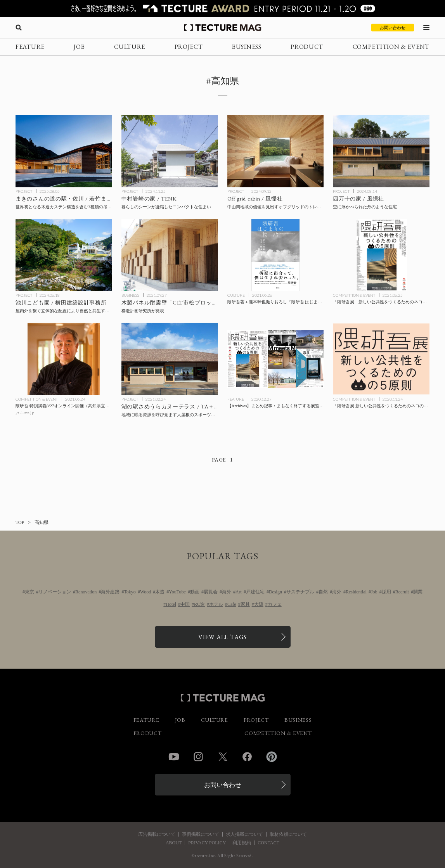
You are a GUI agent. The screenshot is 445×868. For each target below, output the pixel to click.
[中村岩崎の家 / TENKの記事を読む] (170, 151)
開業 (418, 592)
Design (275, 592)
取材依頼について (288, 834)
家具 (245, 604)
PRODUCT (307, 47)
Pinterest (272, 757)
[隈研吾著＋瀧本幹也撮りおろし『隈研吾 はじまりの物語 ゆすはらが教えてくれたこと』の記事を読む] (276, 255)
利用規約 (242, 843)
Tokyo (130, 592)
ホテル (216, 604)
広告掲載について (157, 834)
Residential (356, 592)
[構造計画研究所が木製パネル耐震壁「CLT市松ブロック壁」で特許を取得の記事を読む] (170, 255)
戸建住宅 (255, 592)
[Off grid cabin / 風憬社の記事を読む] (276, 151)
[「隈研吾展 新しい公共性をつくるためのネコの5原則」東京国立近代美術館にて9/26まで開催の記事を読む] (381, 255)
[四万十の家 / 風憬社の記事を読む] (381, 151)
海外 (227, 592)
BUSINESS (247, 47)
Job (374, 592)
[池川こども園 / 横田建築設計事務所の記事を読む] (64, 255)
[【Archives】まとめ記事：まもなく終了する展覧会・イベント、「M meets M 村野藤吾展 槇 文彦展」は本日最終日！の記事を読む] (276, 359)
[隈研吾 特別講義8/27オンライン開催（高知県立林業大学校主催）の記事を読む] (64, 359)
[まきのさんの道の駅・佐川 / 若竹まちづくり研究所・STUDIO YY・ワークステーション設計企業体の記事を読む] (64, 151)
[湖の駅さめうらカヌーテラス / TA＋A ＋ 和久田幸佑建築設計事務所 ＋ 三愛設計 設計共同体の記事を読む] (170, 359)
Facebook (247, 757)
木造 (160, 592)
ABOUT (174, 843)
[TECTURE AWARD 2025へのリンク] (222, 9)
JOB (79, 47)
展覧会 (211, 592)
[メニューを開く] (426, 28)
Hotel (171, 604)
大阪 (259, 604)
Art (239, 592)
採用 (386, 592)
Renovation (86, 592)
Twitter (223, 757)
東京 (29, 592)
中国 (185, 604)
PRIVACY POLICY (207, 843)
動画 (195, 592)
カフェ (275, 604)
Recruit (402, 592)
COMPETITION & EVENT (391, 47)
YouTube (177, 592)
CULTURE (130, 47)
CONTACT (268, 843)
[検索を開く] (19, 28)
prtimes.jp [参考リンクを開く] (25, 412)
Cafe (232, 604)
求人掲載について (244, 834)
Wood (145, 592)
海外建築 (110, 592)
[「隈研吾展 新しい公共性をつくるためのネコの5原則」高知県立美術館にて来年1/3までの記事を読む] (381, 359)
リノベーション (55, 592)
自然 (323, 592)
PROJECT (189, 47)
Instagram (198, 757)
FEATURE (30, 47)
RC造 (199, 604)
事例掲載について (201, 834)
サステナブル (300, 592)
